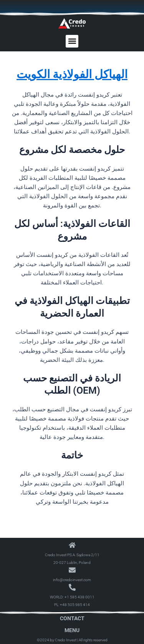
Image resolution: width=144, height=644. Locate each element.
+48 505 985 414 (75, 605)
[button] (72, 41)
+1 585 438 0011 (79, 597)
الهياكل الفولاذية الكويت (72, 74)
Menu (72, 630)
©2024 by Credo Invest (57, 640)
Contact (72, 618)
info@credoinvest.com (72, 580)
